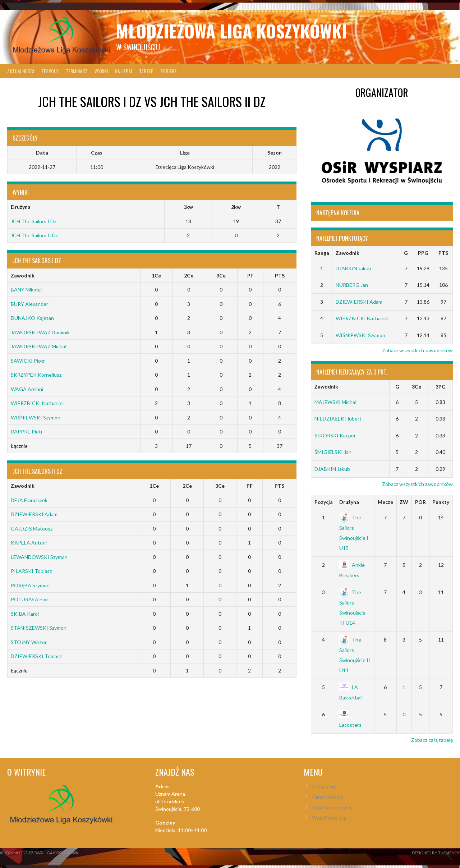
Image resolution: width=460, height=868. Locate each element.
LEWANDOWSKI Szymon (39, 557)
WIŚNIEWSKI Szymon (36, 417)
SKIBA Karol (25, 614)
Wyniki (101, 71)
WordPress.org (329, 818)
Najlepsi (123, 71)
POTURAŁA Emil (30, 599)
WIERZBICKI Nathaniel (37, 403)
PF (250, 275)
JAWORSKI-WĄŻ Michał (39, 346)
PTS (280, 275)
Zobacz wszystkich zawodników (417, 350)
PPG (423, 253)
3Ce (221, 275)
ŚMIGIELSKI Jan (333, 452)
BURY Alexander (29, 304)
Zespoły (50, 71)
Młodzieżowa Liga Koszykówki (232, 31)
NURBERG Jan (352, 285)
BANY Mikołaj (26, 290)
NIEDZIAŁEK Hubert (338, 419)
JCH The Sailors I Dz (33, 221)
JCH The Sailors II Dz (34, 235)
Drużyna (349, 502)
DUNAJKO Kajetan (32, 318)
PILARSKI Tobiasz (31, 571)
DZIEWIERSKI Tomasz (36, 656)
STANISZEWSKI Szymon (39, 628)
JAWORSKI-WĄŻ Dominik (40, 332)
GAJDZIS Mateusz (32, 529)
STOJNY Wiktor (29, 642)
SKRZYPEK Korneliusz (36, 375)
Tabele (146, 71)
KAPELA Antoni (29, 543)
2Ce (189, 275)
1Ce (156, 275)
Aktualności (21, 71)
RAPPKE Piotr (27, 431)
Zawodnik (23, 275)
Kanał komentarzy (332, 807)
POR (420, 502)
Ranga (322, 253)
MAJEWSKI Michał (336, 402)
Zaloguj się (324, 786)
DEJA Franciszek (29, 500)
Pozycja (324, 502)
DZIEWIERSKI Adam (34, 514)
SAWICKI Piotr (28, 361)
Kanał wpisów (328, 797)
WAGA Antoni (27, 389)
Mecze (385, 502)
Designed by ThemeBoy (436, 853)
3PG (441, 387)
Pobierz (169, 71)
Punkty (441, 502)
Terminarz (77, 71)
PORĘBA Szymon (30, 585)
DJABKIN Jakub (353, 268)
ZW (404, 502)
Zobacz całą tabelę (432, 740)
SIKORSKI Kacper (335, 435)
